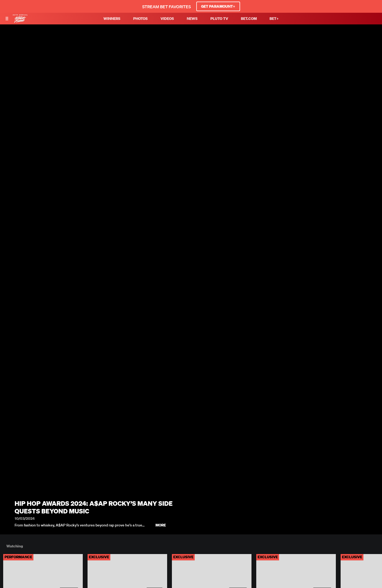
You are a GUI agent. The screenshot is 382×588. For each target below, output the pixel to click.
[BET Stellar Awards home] (20, 21)
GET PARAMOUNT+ (218, 6)
